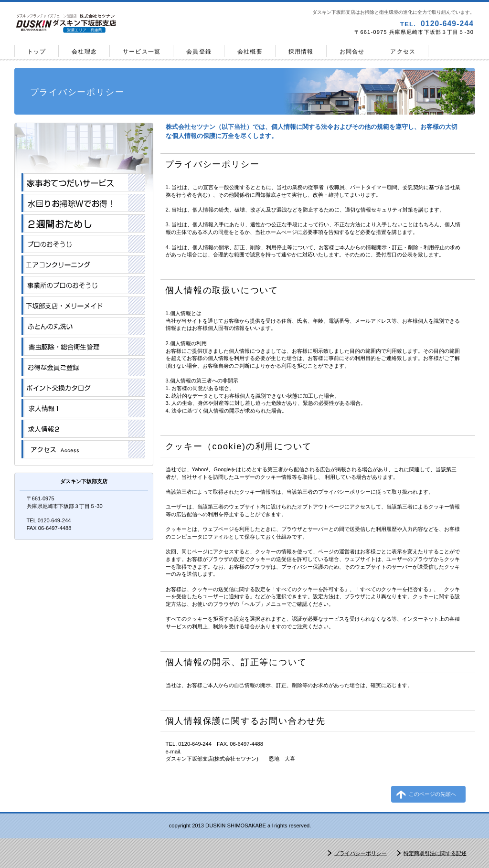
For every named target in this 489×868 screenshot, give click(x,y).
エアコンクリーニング (83, 265)
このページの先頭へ (432, 794)
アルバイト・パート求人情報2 (83, 429)
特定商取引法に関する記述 (435, 853)
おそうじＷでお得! (83, 203)
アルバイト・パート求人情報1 (83, 408)
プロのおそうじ (83, 244)
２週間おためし (83, 223)
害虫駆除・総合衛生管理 (83, 347)
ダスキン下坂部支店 (128, 24)
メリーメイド (83, 306)
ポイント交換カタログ (83, 388)
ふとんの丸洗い (83, 326)
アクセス (83, 449)
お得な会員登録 (83, 367)
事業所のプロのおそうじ (83, 285)
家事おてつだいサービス (83, 182)
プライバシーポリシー (361, 853)
